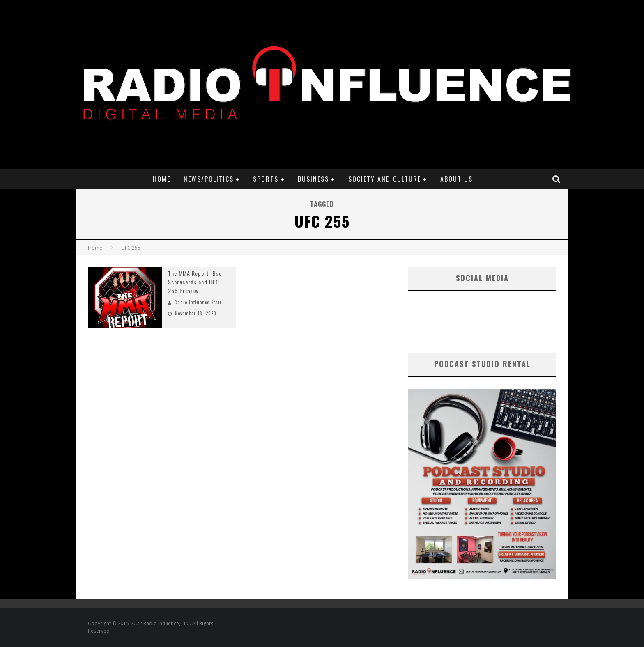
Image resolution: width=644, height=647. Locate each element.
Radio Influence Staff (198, 302)
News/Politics (209, 179)
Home (162, 179)
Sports (266, 179)
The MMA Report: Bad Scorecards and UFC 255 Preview (195, 282)
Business (313, 179)
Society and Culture (385, 179)
